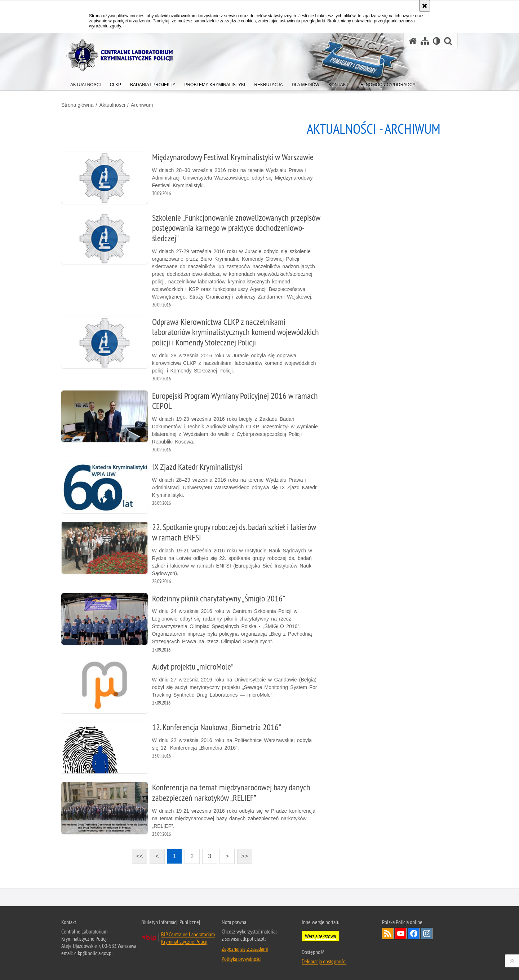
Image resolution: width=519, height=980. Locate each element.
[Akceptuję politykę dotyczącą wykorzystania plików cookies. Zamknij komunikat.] (425, 6)
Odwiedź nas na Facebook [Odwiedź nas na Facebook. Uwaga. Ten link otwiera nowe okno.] (414, 933)
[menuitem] (86, 83)
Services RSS (388, 933)
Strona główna (77, 105)
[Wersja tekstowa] (437, 41)
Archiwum (142, 105)
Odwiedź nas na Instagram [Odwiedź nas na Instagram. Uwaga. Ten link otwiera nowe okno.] (427, 933)
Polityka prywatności (241, 959)
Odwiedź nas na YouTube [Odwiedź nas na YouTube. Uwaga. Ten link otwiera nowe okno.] (401, 933)
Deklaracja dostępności (324, 961)
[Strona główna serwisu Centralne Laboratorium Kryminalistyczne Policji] (413, 41)
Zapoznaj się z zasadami (245, 949)
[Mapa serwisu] (425, 41)
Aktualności (112, 105)
